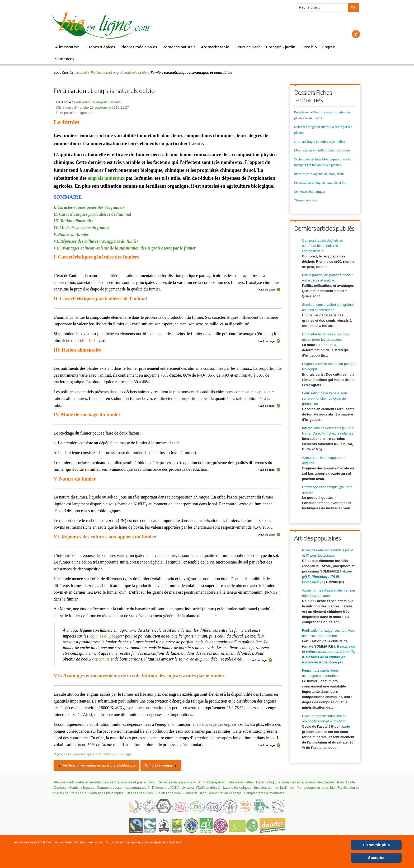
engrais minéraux (106, 178)
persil (68, 642)
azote (197, 143)
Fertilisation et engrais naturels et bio (119, 73)
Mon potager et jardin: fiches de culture (322, 150)
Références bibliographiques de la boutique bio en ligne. (93, 754)
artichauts (101, 659)
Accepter (376, 858)
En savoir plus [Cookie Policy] (376, 845)
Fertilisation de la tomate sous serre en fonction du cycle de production (325, 398)
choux (245, 648)
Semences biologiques (310, 191)
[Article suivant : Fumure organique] (161, 765)
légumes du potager (106, 636)
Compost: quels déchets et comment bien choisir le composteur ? (322, 246)
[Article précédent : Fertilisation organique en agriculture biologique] (97, 765)
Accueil (81, 73)
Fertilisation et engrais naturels (97, 102)
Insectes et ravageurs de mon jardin (319, 174)
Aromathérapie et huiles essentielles (319, 142)
